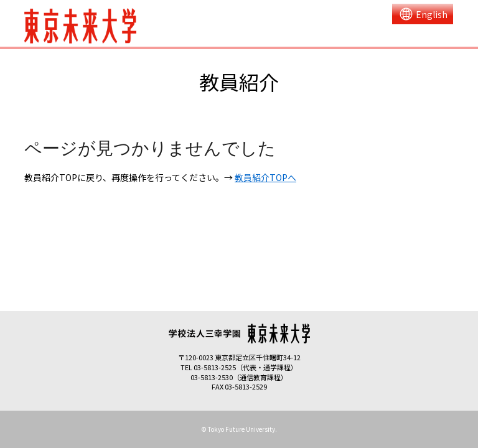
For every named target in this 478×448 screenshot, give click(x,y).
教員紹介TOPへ (265, 177)
